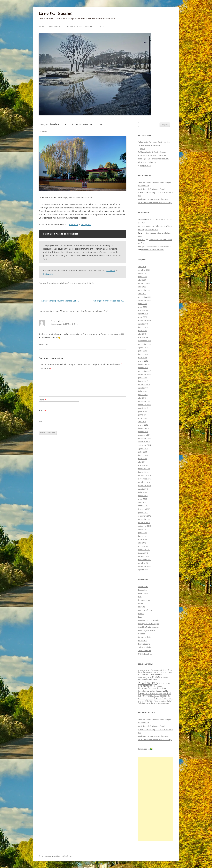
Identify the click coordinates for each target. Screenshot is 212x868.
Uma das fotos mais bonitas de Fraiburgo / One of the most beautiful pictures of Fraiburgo (154, 159)
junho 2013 (143, 496)
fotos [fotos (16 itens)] (154, 679)
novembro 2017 (145, 371)
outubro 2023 (144, 283)
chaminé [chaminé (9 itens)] (163, 672)
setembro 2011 (144, 566)
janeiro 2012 (143, 553)
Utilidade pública (145, 654)
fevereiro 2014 (144, 469)
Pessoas (142, 634)
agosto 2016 (143, 388)
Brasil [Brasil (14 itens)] (170, 670)
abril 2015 (142, 422)
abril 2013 (142, 502)
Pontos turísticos (145, 637)
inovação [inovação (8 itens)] (142, 691)
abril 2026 (142, 267)
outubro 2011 (144, 563)
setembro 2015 (144, 405)
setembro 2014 (144, 445)
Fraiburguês (145, 749)
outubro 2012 (144, 523)
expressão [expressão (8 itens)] (142, 679)
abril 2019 (142, 334)
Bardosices (143, 590)
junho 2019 (143, 327)
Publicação (66, 283)
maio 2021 (143, 307)
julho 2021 (143, 304)
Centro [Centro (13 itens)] (156, 672)
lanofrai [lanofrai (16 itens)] (167, 693)
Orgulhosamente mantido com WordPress (55, 856)
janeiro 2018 (143, 368)
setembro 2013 (144, 486)
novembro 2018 (145, 344)
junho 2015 (143, 415)
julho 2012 (143, 533)
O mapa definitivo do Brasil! (153, 250)
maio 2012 (143, 539)
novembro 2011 (145, 560)
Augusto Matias (145, 226)
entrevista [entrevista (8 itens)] (165, 677)
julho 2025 (143, 277)
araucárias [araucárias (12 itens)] (151, 670)
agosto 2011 (143, 570)
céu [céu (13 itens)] (160, 674)
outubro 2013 (144, 482)
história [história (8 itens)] (159, 686)
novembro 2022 (145, 290)
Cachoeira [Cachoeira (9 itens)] (148, 672)
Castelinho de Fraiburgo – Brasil (151, 189)
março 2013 (143, 506)
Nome (42, 400)
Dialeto (141, 603)
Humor (141, 614)
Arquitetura (143, 587)
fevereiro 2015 (144, 428)
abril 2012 (142, 543)
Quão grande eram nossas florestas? (153, 199)
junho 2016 (143, 395)
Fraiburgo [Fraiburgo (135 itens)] (147, 682)
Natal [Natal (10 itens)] (153, 696)
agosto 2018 (143, 347)
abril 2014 (142, 462)
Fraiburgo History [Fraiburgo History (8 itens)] (164, 683)
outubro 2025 (144, 270)
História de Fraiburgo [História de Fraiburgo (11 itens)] (147, 688)
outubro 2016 (144, 384)
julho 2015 (143, 411)
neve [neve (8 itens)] (157, 696)
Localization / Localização (149, 620)
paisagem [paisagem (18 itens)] (165, 696)
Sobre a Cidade (144, 647)
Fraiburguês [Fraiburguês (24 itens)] (145, 686)
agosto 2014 (143, 448)
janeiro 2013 (143, 512)
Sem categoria (144, 644)
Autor (101, 27)
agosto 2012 (143, 529)
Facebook (74, 225)
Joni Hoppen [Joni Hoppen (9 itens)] (157, 691)
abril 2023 (142, 287)
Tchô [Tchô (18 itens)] (170, 701)
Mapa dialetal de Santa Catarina (153, 152)
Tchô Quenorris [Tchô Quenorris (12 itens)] (146, 703)
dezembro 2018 (145, 341)
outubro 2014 (144, 442)
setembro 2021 (144, 300)
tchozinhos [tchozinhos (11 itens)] (162, 701)
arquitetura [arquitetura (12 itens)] (162, 670)
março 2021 (143, 310)
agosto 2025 (143, 273)
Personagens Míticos (147, 630)
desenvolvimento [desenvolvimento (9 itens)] (145, 677)
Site (40, 421)
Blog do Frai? (55, 27)
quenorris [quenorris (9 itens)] (150, 699)
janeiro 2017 (143, 381)
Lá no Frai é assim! (56, 13)
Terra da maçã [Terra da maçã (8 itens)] (159, 703)
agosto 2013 (143, 489)
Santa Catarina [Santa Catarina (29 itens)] (163, 698)
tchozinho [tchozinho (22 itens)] (151, 701)
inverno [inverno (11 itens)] (149, 691)
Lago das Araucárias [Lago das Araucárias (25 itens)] (150, 693)
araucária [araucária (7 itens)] (142, 670)
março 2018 (143, 361)
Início (41, 27)
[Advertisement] (156, 799)
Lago (140, 617)
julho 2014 (143, 452)
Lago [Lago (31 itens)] (165, 691)
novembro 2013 (145, 479)
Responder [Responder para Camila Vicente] (43, 344)
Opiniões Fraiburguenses (149, 627)
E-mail (42, 410)
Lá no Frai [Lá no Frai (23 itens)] (144, 696)
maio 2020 (143, 317)
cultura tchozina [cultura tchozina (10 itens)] (151, 674)
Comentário (45, 369)
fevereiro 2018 (144, 364)
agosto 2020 (143, 314)
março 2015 (143, 425)
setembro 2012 (144, 526)
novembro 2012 (145, 519)
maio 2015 (143, 418)
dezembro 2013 (145, 475)
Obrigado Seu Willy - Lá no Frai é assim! (154, 246)
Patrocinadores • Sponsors (80, 27)
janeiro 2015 (143, 432)
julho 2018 (143, 351)
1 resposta (43, 131)
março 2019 (143, 337)
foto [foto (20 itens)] (148, 679)
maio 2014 (143, 459)
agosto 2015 (143, 408)
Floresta (142, 607)
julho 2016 (143, 391)
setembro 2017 (144, 374)
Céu (140, 597)
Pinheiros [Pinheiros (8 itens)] (142, 699)
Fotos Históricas (145, 610)
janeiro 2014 (143, 472)
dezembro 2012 (145, 516)
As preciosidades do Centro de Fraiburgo (155, 203)
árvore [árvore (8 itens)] (167, 703)
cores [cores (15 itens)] (170, 672)
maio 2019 (143, 331)
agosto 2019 (143, 324)
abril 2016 (142, 398)
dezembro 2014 (145, 435)
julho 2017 (143, 378)
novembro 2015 (145, 401)
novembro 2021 (145, 297)
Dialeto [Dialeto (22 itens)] (156, 677)
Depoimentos (144, 600)
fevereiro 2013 (144, 509)
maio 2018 (143, 358)
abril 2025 (142, 280)
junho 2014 (143, 455)
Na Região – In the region (149, 624)
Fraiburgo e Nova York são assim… (109, 301)
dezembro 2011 (145, 556)
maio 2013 (143, 499)
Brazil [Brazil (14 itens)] (141, 672)
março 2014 (143, 465)
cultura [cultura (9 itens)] (141, 675)
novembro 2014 (145, 438)
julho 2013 (143, 492)
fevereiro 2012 (144, 550)
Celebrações (143, 593)
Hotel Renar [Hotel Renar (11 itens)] (161, 688)
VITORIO (142, 240)
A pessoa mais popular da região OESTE (59, 301)
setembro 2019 (144, 320)
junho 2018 (143, 354)
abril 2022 (142, 293)
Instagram (86, 225)
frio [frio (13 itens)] (154, 686)
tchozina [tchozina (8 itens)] (141, 701)
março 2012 (143, 546)
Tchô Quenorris (145, 651)
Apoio (143, 149)
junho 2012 (143, 536)
